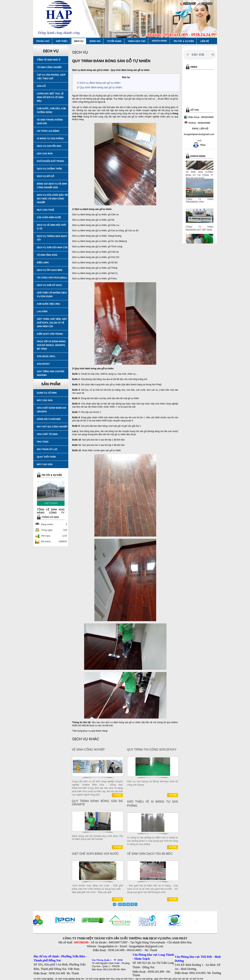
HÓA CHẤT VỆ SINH (47, 434)
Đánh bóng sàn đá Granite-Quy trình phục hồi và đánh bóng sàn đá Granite (97, 837)
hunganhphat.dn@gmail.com (146, 946)
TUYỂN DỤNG (114, 41)
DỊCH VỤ (79, 41)
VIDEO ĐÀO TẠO (137, 41)
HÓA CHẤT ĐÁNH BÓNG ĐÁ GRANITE (52, 410)
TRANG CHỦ (43, 41)
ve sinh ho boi (196, 979)
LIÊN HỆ (205, 41)
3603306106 (81, 942)
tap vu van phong (144, 979)
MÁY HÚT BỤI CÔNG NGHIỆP (52, 427)
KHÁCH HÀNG (159, 41)
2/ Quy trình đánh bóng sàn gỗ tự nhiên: (100, 87)
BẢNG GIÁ (95, 41)
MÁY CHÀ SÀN (45, 400)
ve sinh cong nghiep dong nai (70, 979)
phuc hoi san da (181, 979)
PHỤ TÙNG (43, 442)
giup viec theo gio (163, 979)
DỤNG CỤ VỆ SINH (47, 393)
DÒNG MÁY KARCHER (49, 419)
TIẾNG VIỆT (190, 4)
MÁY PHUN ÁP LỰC (47, 449)
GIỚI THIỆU (62, 41)
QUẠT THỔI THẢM (46, 457)
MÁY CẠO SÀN (45, 464)
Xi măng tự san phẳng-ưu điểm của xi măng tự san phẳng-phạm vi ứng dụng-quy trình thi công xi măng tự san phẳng (153, 841)
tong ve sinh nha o (125, 979)
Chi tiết (117, 795)
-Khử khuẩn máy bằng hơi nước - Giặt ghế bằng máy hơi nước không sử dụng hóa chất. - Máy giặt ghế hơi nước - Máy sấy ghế (97, 889)
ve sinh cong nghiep (44, 979)
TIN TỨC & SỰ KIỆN (184, 41)
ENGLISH (207, 4)
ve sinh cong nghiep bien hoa (100, 979)
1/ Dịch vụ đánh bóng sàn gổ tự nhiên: (99, 83)
